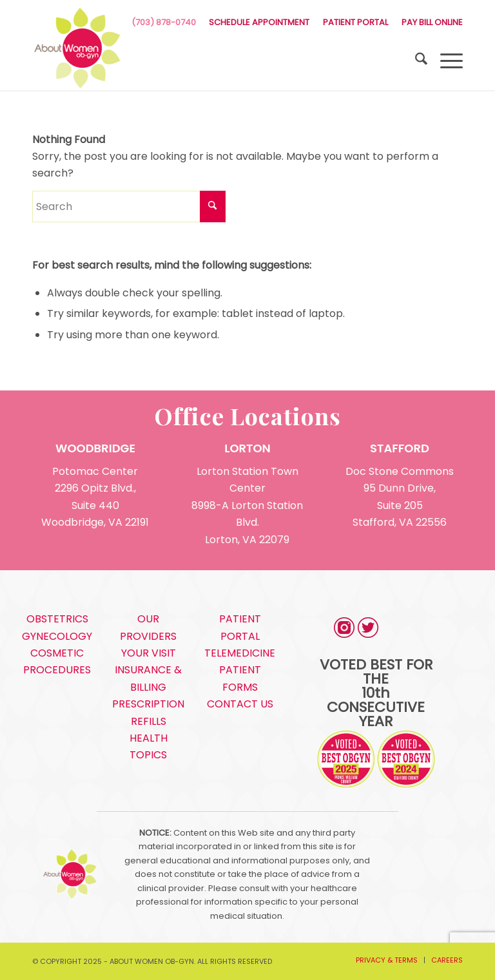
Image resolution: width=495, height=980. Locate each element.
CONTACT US (240, 704)
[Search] (415, 61)
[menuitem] (259, 23)
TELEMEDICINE (240, 653)
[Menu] (445, 61)
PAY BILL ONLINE (432, 22)
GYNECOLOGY (57, 636)
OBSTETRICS (57, 619)
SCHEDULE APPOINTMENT (259, 22)
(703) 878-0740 (164, 22)
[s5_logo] (77, 48)
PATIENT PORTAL (355, 22)
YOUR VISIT (149, 653)
